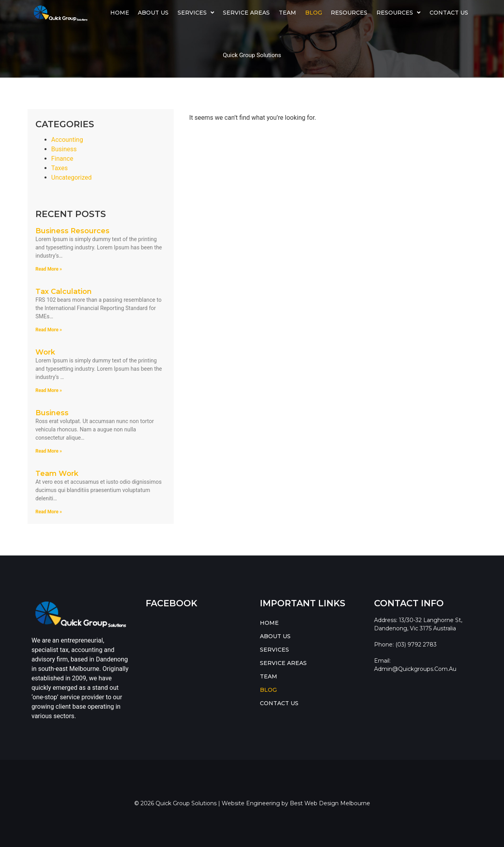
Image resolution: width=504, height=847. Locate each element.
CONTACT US (449, 13)
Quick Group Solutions (252, 55)
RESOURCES (398, 13)
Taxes (59, 168)
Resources (349, 13)
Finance (62, 159)
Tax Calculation (64, 292)
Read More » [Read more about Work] (49, 390)
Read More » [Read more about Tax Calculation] (49, 330)
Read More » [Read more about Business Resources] (49, 269)
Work (45, 352)
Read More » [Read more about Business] (49, 451)
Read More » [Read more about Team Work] (49, 512)
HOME (120, 13)
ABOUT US (153, 13)
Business (64, 149)
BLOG (314, 13)
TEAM (287, 13)
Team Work (57, 474)
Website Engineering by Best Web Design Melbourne (296, 803)
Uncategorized (71, 177)
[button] (196, 13)
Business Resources (72, 231)
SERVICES (196, 13)
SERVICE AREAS (246, 13)
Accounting (67, 140)
